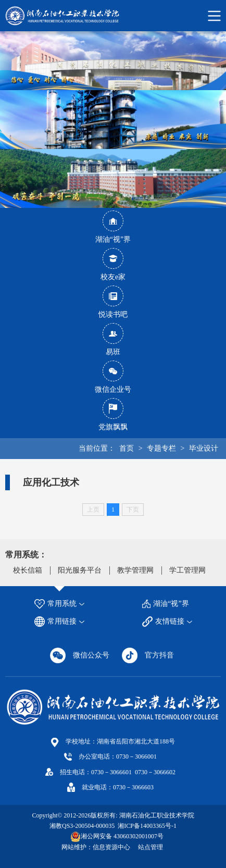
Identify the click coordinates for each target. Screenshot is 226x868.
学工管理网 (187, 570)
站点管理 (150, 847)
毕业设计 (204, 448)
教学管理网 (135, 570)
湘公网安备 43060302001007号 (122, 836)
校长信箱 (28, 570)
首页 (127, 448)
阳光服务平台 (80, 570)
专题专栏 (161, 448)
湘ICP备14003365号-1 (146, 826)
